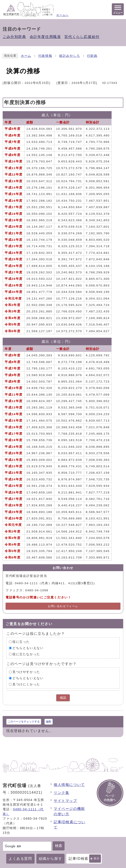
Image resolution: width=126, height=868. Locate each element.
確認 (63, 698)
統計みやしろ (70, 56)
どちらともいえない (28, 648)
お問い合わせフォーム (63, 606)
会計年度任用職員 (45, 37)
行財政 (92, 56)
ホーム (26, 56)
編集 (49, 722)
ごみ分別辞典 (14, 37)
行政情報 (45, 56)
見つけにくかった (26, 684)
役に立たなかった (26, 654)
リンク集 (61, 793)
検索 (59, 846)
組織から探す (51, 859)
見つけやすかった (26, 672)
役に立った (21, 642)
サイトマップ (65, 801)
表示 (97, 858)
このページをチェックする (24, 722)
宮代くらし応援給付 (82, 37)
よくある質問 (20, 859)
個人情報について (69, 785)
